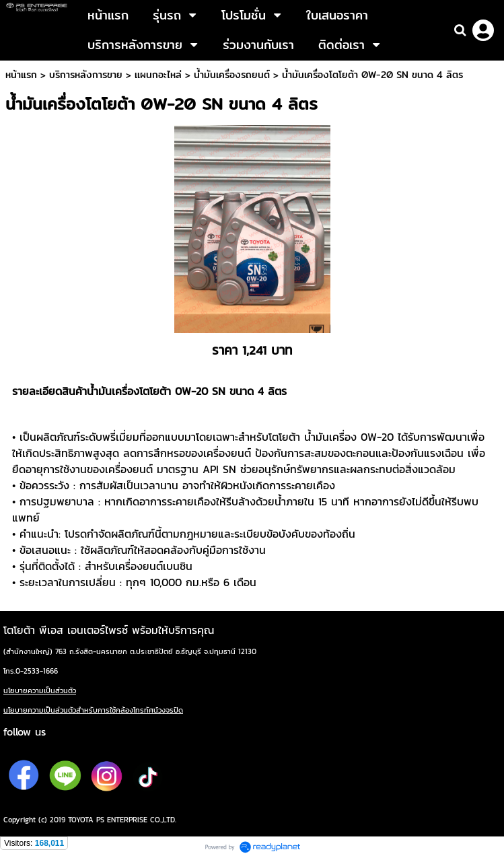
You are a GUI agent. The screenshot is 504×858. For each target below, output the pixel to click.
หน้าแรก (21, 75)
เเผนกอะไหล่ (158, 75)
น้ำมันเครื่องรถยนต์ (232, 75)
